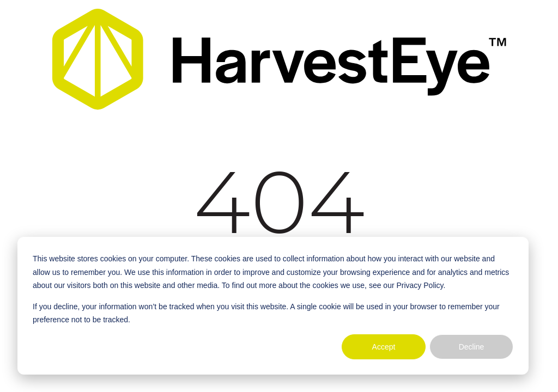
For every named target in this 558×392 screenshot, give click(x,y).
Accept (384, 347)
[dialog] (273, 306)
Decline (472, 347)
